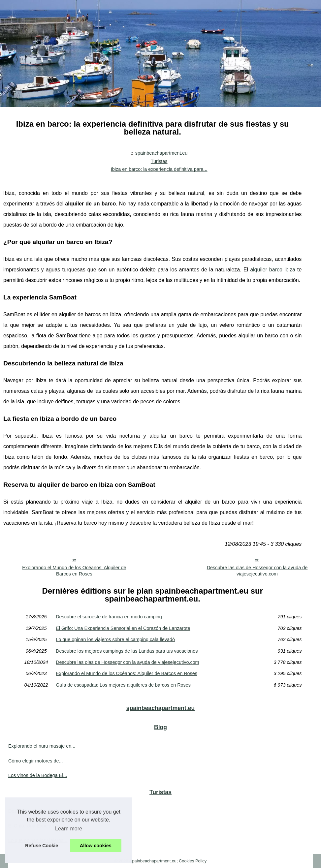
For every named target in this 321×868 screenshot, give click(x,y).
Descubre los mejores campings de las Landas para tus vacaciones (127, 651)
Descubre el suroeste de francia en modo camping (109, 617)
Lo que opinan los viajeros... (38, 840)
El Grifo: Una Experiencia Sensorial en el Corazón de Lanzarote (123, 628)
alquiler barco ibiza (273, 270)
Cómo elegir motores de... (36, 761)
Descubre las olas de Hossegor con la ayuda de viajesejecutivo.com (257, 571)
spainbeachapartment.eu (161, 153)
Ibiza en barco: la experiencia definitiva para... (159, 169)
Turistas (159, 161)
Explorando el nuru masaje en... (42, 746)
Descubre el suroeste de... (36, 811)
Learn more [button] (69, 829)
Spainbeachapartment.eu (153, 861)
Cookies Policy (193, 861)
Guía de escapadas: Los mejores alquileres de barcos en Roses (123, 685)
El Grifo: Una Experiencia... (37, 826)
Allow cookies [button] (96, 846)
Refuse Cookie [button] (42, 846)
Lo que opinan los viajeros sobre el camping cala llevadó (115, 639)
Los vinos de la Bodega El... (38, 775)
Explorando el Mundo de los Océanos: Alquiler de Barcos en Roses (74, 571)
